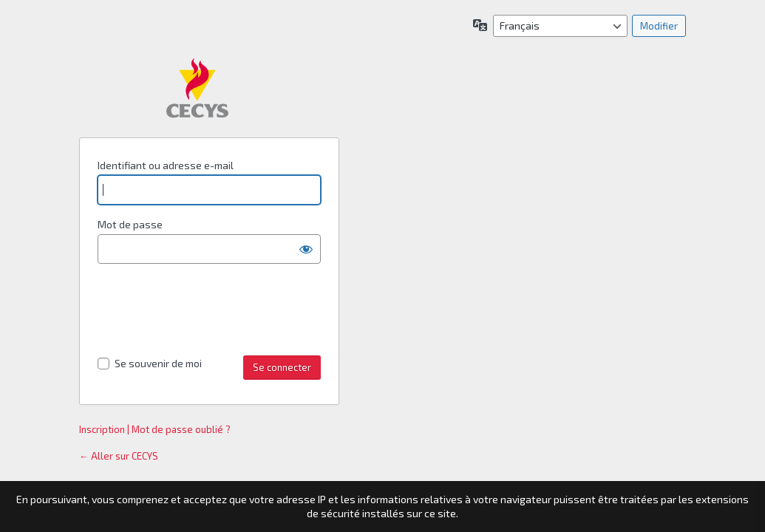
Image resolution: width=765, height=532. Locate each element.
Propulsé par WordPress (197, 88)
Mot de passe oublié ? (181, 429)
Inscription (102, 429)
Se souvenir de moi (158, 363)
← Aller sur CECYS (119, 456)
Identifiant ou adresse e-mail (166, 165)
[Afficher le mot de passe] (306, 249)
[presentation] (210, 312)
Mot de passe (130, 224)
